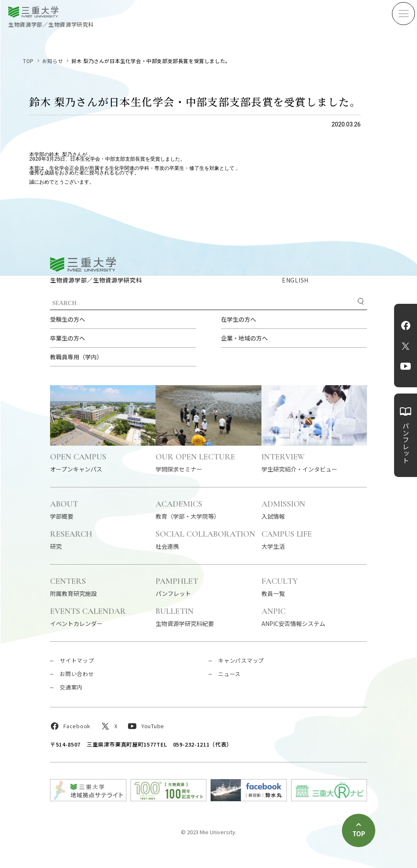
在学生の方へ (239, 319)
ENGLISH (295, 280)
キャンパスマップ (241, 660)
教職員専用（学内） (76, 357)
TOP (28, 61)
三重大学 (83, 264)
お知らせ (53, 61)
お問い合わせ (77, 674)
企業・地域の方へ (244, 338)
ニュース (229, 674)
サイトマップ (77, 660)
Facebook (406, 325)
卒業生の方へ (68, 338)
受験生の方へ (68, 319)
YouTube (406, 366)
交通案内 (71, 687)
